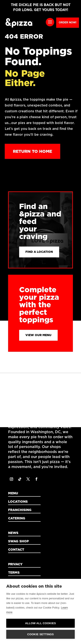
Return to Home (32, 151)
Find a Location (39, 252)
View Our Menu (38, 335)
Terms (14, 573)
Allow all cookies (40, 623)
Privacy (15, 564)
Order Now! (68, 23)
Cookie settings (41, 634)
